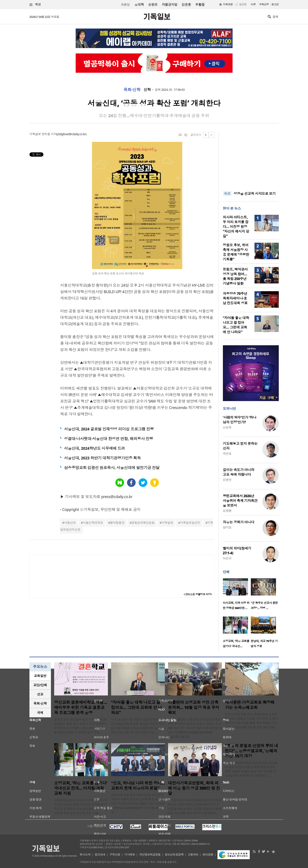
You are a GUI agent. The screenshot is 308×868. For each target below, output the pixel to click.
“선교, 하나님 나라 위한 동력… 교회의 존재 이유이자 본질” (138, 786)
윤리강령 (208, 854)
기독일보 (167, 523)
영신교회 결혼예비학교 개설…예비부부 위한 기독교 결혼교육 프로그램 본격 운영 (81, 707)
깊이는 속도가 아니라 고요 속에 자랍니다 (239, 472)
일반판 (243, 4)
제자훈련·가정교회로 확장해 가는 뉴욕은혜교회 (250, 705)
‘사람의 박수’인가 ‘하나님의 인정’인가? (240, 420)
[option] (237, 595)
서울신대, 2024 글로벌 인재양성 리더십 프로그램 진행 (109, 429)
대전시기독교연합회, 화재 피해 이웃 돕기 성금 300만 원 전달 (194, 788)
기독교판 (228, 4)
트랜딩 (125, 5)
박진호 (227, 454)
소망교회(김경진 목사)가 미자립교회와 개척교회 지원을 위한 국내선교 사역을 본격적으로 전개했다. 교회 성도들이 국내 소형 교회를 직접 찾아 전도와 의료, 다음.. (81, 807)
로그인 (275, 4)
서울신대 (70, 523)
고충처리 (193, 854)
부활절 (200, 5)
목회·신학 (132, 90)
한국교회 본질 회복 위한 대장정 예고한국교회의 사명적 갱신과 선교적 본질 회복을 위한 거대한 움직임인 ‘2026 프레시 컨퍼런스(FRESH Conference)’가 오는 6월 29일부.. (138, 804)
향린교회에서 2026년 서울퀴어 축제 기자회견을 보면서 (240, 501)
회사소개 (85, 854)
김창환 (227, 511)
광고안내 (100, 854)
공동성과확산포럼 (143, 523)
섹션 (35, 5)
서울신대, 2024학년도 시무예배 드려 (94, 448)
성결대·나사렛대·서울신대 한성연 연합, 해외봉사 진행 (109, 439)
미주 (253, 4)
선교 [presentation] (40, 694)
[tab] (40, 676)
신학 (147, 90)
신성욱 (227, 427)
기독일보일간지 (190, 523)
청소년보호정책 (174, 854)
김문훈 (186, 5)
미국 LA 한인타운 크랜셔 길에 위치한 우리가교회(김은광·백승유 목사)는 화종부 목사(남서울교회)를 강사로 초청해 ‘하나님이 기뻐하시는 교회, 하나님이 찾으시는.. (138, 726)
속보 (227, 194)
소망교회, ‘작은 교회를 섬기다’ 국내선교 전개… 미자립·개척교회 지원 (81, 788)
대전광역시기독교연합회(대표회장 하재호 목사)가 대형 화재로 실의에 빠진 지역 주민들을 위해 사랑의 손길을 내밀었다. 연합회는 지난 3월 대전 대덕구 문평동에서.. (195, 807)
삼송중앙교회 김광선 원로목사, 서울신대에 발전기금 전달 (112, 468)
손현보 (153, 5)
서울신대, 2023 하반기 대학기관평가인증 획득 (102, 458)
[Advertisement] (251, 159)
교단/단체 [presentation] (40, 685)
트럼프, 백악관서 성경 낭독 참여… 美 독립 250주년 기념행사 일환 (235, 276)
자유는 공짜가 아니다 (239, 522)
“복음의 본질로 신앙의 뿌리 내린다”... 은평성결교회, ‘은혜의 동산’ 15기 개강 (252, 751)
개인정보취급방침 (150, 854)
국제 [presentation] (40, 713)
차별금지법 (170, 5)
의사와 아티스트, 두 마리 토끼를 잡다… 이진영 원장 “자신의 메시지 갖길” (236, 227)
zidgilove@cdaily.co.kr (71, 134)
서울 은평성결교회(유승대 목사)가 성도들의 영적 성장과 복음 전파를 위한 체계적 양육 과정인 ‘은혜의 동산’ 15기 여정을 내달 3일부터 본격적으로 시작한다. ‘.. (251, 769)
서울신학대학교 (93, 523)
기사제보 (130, 854)
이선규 (227, 558)
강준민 (227, 480)
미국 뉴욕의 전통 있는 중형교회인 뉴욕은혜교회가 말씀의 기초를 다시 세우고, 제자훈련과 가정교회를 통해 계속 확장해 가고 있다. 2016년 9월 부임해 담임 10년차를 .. (252, 721)
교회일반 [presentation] (40, 676)
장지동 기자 (49, 134)
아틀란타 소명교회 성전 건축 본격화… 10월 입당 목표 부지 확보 (194, 707)
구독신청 (264, 4)
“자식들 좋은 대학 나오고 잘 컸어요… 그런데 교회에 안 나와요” (236, 325)
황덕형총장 (117, 523)
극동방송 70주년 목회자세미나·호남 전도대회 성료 (235, 298)
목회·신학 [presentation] (40, 703)
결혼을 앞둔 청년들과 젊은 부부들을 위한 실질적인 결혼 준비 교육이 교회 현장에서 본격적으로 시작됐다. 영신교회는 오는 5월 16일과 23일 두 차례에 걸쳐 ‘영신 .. (80, 726)
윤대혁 (139, 5)
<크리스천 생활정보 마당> (198, 594)
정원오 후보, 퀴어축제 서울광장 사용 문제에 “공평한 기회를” (236, 252)
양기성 (227, 527)
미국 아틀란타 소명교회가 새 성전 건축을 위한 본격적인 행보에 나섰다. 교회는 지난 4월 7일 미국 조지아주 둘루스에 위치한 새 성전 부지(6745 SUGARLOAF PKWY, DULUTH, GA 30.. (195, 728)
